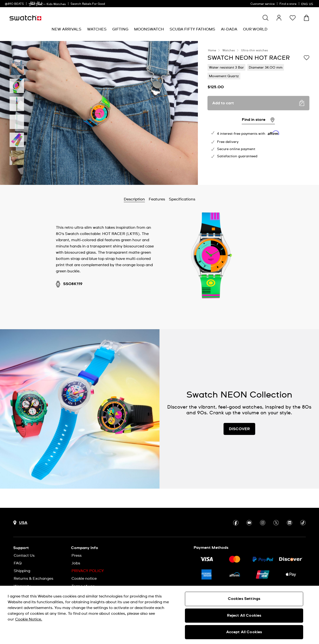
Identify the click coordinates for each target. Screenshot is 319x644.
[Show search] (266, 18)
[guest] (279, 18)
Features (157, 199)
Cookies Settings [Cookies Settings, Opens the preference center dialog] (244, 599)
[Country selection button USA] (20, 523)
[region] (159, 615)
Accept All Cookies (244, 632)
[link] (36, 4)
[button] (293, 18)
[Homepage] (25, 18)
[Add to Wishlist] (307, 58)
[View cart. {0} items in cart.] (306, 18)
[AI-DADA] (229, 29)
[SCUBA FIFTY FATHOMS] (192, 29)
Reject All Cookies (244, 615)
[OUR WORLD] (255, 29)
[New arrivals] (66, 29)
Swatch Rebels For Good (88, 4)
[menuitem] (66, 29)
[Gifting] (120, 29)
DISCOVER (239, 429)
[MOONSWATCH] (149, 29)
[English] (308, 4)
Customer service (263, 4)
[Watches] (97, 29)
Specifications (182, 199)
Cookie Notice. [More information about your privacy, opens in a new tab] (29, 619)
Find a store (288, 4)
